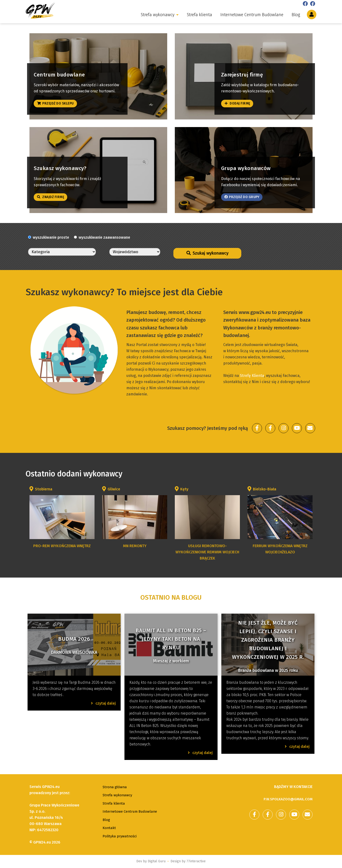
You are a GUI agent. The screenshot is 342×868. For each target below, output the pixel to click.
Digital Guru (157, 861)
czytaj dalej (103, 703)
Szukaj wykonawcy (207, 253)
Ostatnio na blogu (171, 597)
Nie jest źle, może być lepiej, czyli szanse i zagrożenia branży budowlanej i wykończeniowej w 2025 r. (268, 640)
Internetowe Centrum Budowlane (252, 15)
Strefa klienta (199, 15)
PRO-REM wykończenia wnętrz (62, 546)
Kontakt (110, 828)
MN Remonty (135, 546)
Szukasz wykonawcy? (66, 165)
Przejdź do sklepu (59, 102)
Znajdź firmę (53, 196)
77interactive (196, 861)
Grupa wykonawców (252, 165)
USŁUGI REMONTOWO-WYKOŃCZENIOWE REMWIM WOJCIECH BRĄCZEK (207, 552)
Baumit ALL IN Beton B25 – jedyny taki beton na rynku (171, 639)
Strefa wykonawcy (158, 15)
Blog (296, 15)
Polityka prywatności (121, 836)
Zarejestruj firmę (248, 72)
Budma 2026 (74, 639)
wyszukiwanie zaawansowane (104, 237)
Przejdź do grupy (245, 196)
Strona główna (115, 787)
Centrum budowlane (65, 72)
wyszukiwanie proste (51, 237)
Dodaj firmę (240, 102)
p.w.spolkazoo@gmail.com (286, 799)
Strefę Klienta (252, 376)
